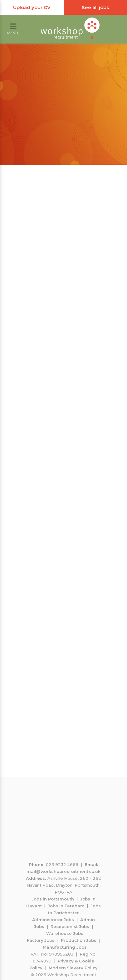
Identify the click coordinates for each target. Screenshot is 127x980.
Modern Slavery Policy (73, 968)
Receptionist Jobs (70, 926)
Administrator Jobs (53, 920)
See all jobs (95, 7)
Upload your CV (32, 7)
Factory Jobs (41, 940)
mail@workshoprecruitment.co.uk (64, 871)
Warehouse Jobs (65, 933)
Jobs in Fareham (66, 906)
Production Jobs (79, 940)
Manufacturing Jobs (65, 947)
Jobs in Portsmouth (53, 899)
